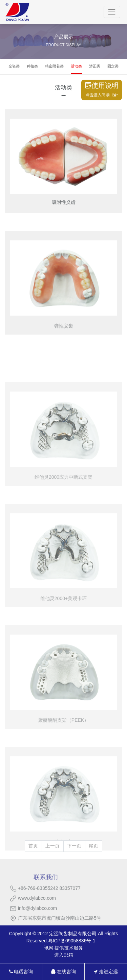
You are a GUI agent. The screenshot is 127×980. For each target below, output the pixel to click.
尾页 (93, 846)
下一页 (74, 846)
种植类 (32, 66)
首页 (33, 846)
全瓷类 (14, 66)
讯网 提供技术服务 (64, 948)
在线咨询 (63, 972)
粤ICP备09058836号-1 (72, 941)
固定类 (113, 66)
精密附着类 (54, 66)
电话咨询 (21, 972)
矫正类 (95, 66)
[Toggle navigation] (112, 12)
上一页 (52, 846)
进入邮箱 (64, 955)
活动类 (76, 66)
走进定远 (106, 972)
